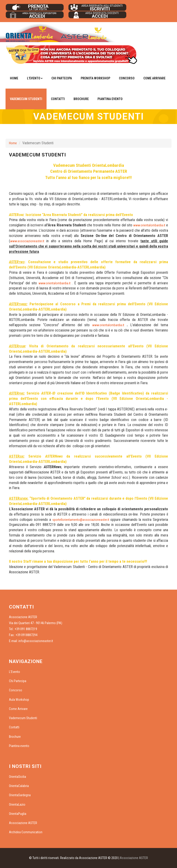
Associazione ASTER (23, 823)
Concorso (127, 78)
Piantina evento (110, 99)
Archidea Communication (26, 832)
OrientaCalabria (19, 786)
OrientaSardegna (20, 795)
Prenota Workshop (95, 78)
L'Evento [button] (35, 78)
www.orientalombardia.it (149, 225)
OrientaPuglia (18, 814)
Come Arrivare (154, 78)
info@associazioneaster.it (36, 641)
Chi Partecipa (62, 78)
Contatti (58, 99)
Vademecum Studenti (26, 99)
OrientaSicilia (18, 777)
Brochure (81, 99)
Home (14, 78)
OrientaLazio (17, 805)
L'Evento (15, 672)
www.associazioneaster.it (27, 241)
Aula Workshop (19, 700)
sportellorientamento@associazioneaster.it (81, 520)
